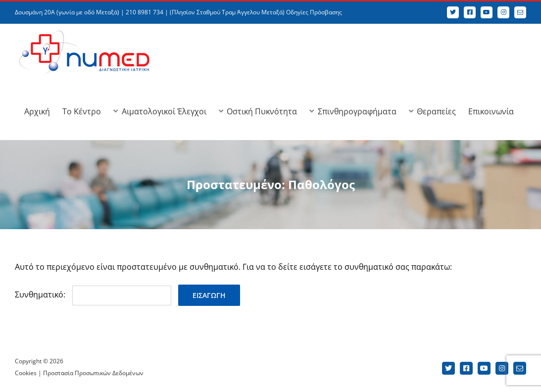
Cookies (26, 373)
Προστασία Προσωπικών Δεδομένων (93, 373)
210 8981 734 (145, 12)
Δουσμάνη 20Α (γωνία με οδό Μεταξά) (67, 12)
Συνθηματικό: (93, 294)
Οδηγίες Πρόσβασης (314, 12)
